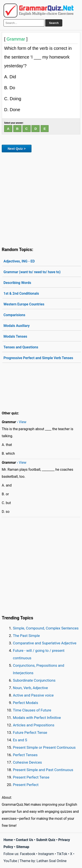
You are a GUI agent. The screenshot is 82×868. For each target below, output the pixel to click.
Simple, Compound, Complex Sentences (46, 628)
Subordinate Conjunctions (34, 680)
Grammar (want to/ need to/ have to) (32, 272)
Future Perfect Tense (30, 733)
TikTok (62, 854)
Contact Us (25, 840)
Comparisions (14, 315)
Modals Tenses (15, 336)
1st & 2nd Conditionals (21, 293)
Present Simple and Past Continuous (43, 770)
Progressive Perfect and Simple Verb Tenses (38, 358)
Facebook (28, 854)
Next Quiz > (17, 149)
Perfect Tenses (25, 755)
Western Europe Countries (24, 304)
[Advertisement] (41, 199)
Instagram (46, 854)
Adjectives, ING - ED (19, 261)
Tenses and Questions (21, 347)
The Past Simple (26, 636)
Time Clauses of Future (32, 710)
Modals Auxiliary (17, 326)
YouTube (10, 861)
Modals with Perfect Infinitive (37, 718)
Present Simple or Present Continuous (44, 747)
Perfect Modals (25, 703)
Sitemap (23, 847)
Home (8, 840)
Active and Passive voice (33, 695)
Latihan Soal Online (51, 861)
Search (54, 23)
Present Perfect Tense (31, 777)
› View (22, 422)
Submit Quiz (46, 840)
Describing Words (17, 283)
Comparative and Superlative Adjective (45, 643)
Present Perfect (26, 785)
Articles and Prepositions (34, 725)
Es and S (20, 740)
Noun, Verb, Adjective (30, 688)
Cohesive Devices (27, 762)
